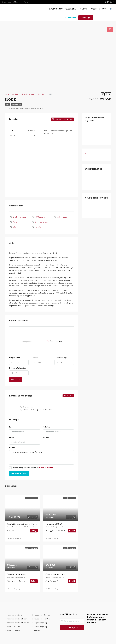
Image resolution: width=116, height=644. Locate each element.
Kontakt (37, 631)
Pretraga (86, 18)
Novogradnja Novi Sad (42, 619)
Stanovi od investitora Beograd (17, 619)
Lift (14, 227)
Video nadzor (62, 217)
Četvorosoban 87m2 (17, 574)
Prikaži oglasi (68, 396)
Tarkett (38, 227)
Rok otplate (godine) (18, 368)
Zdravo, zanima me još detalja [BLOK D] (42, 457)
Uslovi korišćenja (46, 467)
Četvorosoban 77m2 (55, 574)
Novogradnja (71, 9)
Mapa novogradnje (41, 623)
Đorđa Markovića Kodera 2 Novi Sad (24, 524)
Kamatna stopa (61, 357)
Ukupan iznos (15, 357)
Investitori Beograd (13, 627)
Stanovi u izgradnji (40, 627)
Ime (11, 427)
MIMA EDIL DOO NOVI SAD (18, 538)
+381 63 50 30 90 (45, 410)
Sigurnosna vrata (42, 222)
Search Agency (72, 627)
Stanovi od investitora (14, 615)
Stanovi (84, 9)
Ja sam (46, 437)
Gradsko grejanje (20, 217)
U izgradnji (16, 104)
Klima (15, 222)
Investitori (95, 9)
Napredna (70, 18)
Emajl (12, 437)
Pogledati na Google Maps (62, 119)
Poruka (12, 448)
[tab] (110, 30)
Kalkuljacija (16, 379)
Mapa (104, 9)
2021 (8, 104)
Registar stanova (56, 9)
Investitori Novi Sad (13, 631)
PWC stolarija (40, 217)
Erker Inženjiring (53, 538)
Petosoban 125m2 (54, 524)
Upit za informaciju (19, 473)
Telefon (47, 427)
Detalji (34, 531)
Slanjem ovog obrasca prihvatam (31, 467)
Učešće (35, 357)
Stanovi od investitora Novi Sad (18, 623)
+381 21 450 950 (29, 410)
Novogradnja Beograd (42, 615)
